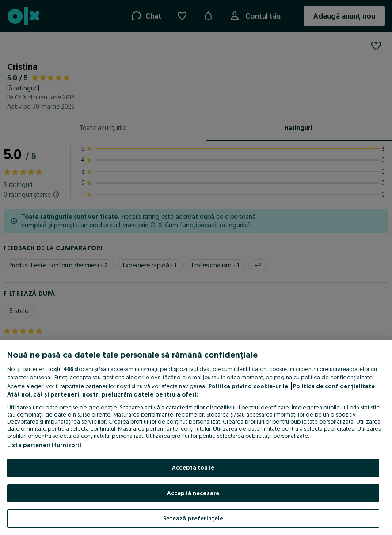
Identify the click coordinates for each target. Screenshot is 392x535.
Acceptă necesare (193, 493)
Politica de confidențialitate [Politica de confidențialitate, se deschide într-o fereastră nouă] (334, 386)
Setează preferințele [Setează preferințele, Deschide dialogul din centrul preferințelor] (193, 518)
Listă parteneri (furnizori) (44, 445)
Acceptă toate (193, 467)
